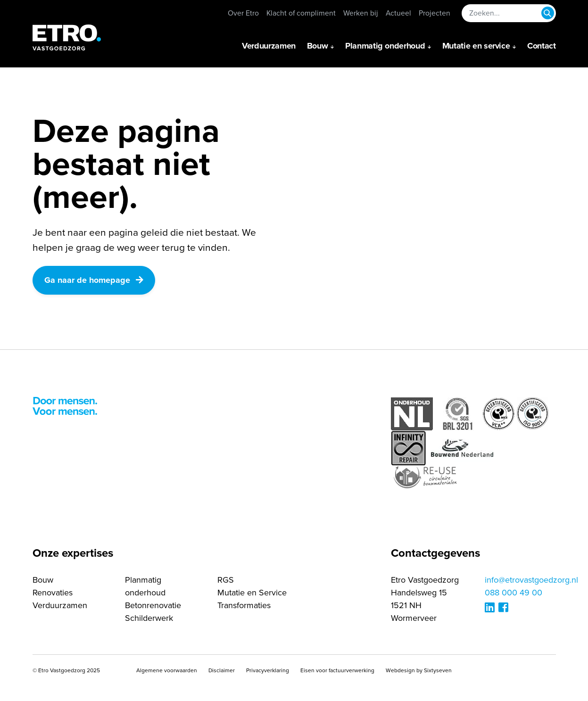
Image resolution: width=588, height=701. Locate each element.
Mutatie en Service (252, 593)
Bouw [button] (318, 46)
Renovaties (53, 593)
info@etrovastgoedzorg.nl (531, 580)
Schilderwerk (149, 618)
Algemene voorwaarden (167, 670)
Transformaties (244, 605)
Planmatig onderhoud (145, 586)
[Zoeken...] (509, 13)
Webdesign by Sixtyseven (419, 670)
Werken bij (361, 13)
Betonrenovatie (153, 605)
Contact (541, 46)
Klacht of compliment (301, 13)
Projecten (435, 13)
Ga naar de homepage (94, 280)
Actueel (398, 13)
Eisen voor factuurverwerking (337, 670)
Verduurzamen (269, 46)
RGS (226, 580)
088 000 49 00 (513, 593)
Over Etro (243, 13)
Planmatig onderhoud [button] (385, 46)
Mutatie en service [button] (476, 46)
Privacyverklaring (268, 670)
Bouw (43, 580)
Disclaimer (222, 670)
